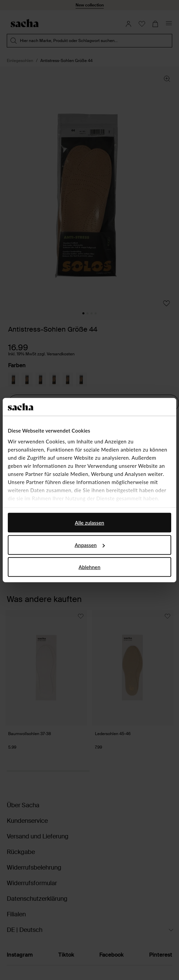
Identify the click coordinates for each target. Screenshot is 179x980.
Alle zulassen (89, 523)
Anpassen (90, 545)
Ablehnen (89, 567)
